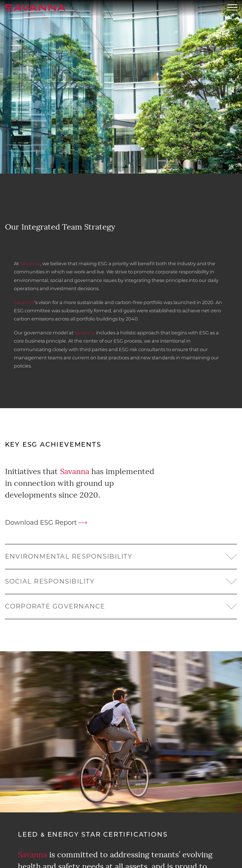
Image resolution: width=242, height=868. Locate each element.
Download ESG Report (41, 523)
